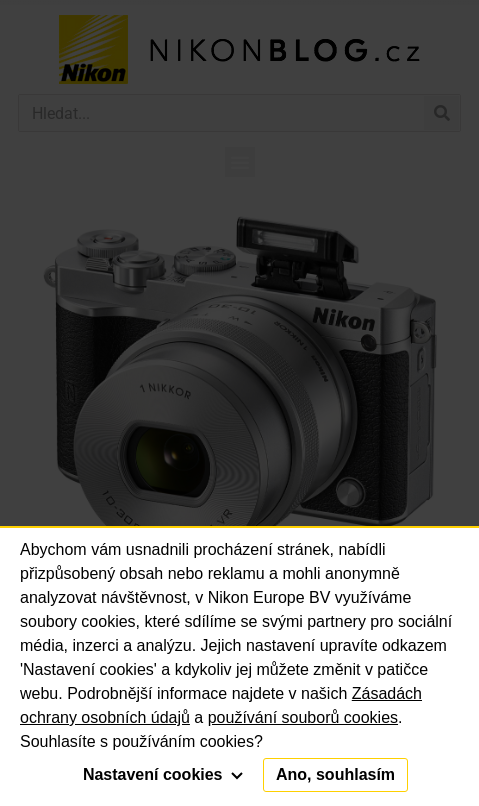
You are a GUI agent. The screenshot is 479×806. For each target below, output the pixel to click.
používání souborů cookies (303, 717)
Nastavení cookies (163, 774)
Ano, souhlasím (335, 774)
